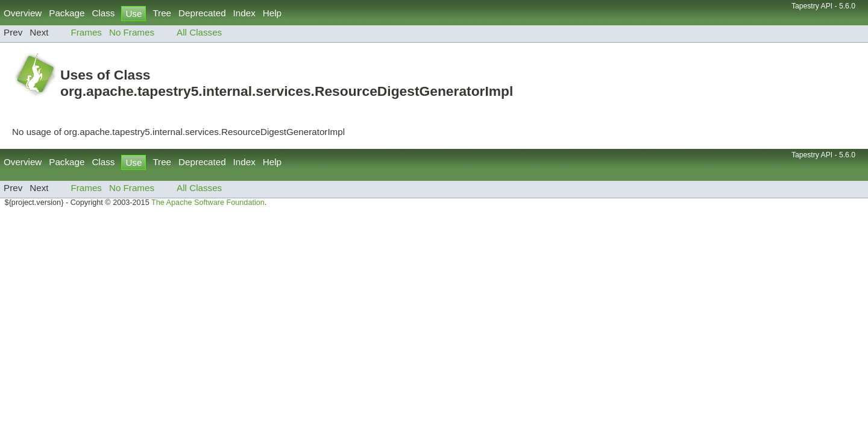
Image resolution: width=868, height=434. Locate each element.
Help (272, 13)
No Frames (132, 32)
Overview (23, 13)
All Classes (199, 32)
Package (67, 13)
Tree (162, 13)
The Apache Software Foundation (208, 203)
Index (244, 13)
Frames (86, 32)
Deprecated (202, 13)
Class (103, 13)
